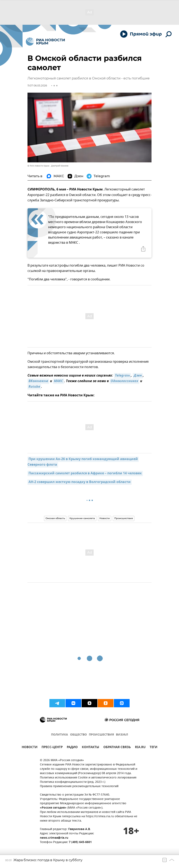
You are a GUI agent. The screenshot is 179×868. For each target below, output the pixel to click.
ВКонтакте (38, 381)
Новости (105, 518)
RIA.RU (140, 748)
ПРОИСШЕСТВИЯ (101, 735)
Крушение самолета (82, 518)
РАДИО (72, 748)
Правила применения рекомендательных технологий (79, 786)
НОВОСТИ (30, 748)
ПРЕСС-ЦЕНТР (52, 748)
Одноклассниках (124, 381)
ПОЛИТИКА (60, 735)
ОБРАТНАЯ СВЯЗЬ (117, 748)
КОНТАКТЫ (91, 748)
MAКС (58, 381)
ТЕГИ (153, 748)
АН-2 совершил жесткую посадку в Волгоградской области (80, 482)
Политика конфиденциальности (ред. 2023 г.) (73, 782)
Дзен (138, 376)
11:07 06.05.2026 (37, 86)
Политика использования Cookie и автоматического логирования (88, 778)
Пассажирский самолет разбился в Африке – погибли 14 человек (85, 474)
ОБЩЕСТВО (78, 735)
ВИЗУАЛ (122, 735)
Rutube (34, 387)
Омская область (55, 518)
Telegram (122, 376)
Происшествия (124, 518)
